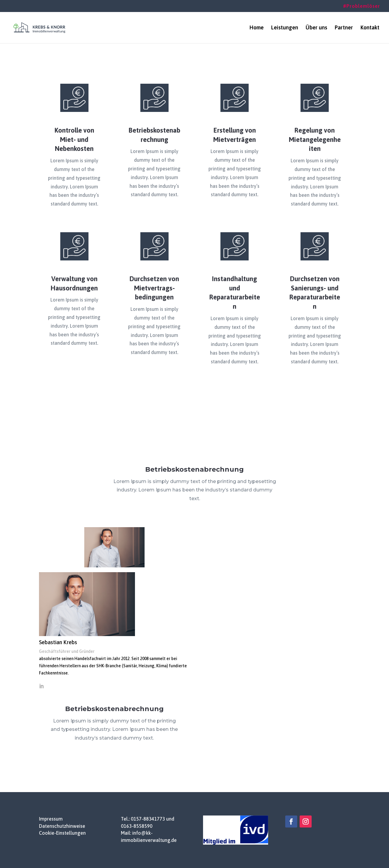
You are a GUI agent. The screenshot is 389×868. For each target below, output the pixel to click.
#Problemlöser (362, 6)
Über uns (316, 28)
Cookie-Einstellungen (62, 833)
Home (257, 28)
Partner (344, 28)
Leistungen (285, 28)
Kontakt (370, 28)
